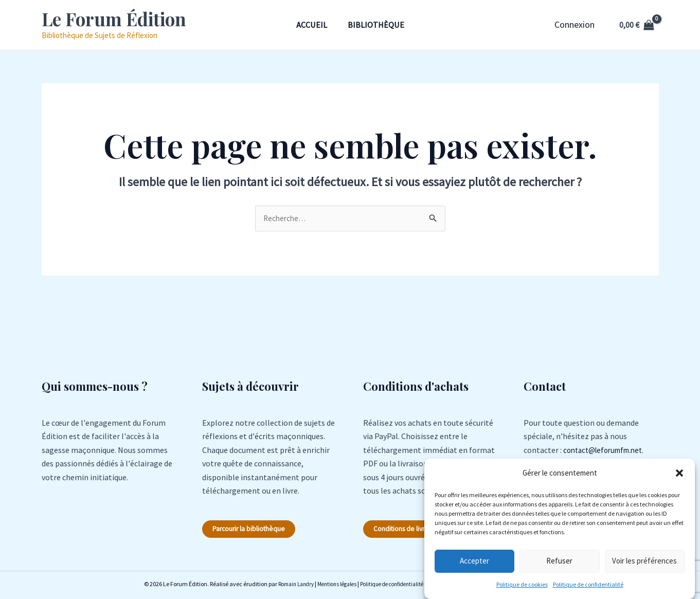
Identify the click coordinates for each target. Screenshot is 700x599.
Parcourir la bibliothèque (256, 531)
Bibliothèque (378, 25)
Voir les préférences (644, 561)
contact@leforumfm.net (607, 451)
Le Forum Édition (114, 19)
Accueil (310, 25)
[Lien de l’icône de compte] (575, 25)
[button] (679, 473)
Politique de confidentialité (588, 584)
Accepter (474, 561)
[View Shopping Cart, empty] (637, 25)
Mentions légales (330, 586)
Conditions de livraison (414, 531)
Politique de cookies (522, 584)
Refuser (559, 561)
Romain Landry (284, 586)
